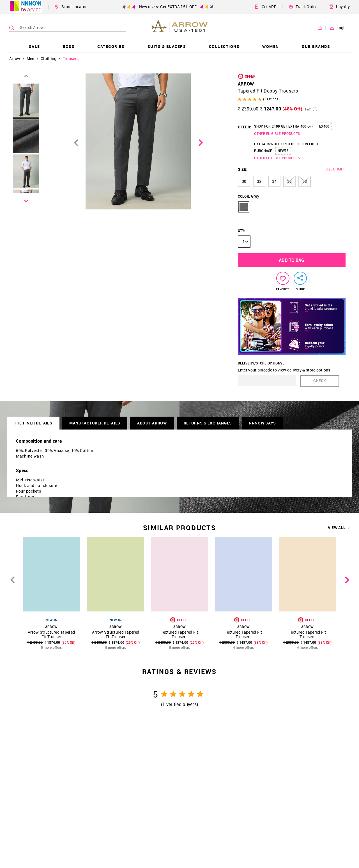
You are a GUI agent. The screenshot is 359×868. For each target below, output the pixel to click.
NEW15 (283, 151)
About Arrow (152, 423)
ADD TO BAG (292, 260)
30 (244, 181)
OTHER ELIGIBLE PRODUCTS (277, 133)
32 (259, 181)
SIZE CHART (335, 169)
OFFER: (245, 127)
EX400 (324, 126)
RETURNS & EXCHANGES (208, 423)
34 (274, 181)
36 (289, 181)
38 (305, 181)
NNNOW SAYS (262, 423)
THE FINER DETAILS (33, 423)
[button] (244, 207)
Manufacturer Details (95, 423)
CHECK (320, 381)
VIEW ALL (339, 528)
